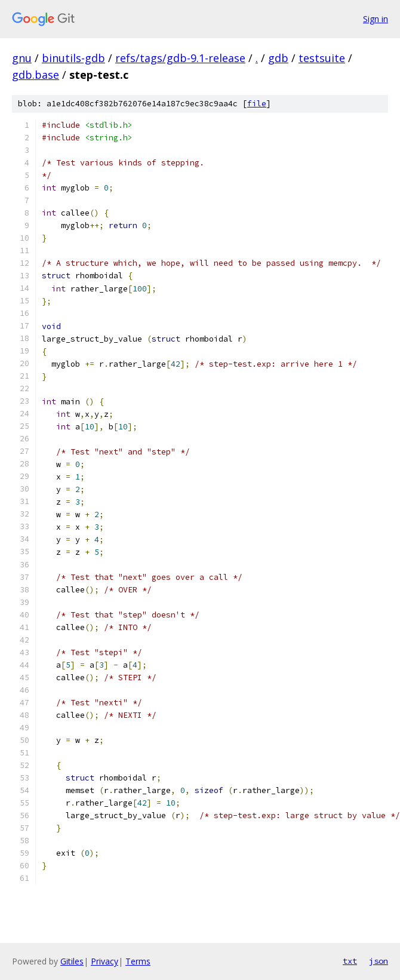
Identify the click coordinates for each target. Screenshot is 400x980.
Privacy (104, 961)
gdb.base (36, 75)
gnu (22, 58)
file (257, 104)
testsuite (322, 58)
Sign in (376, 19)
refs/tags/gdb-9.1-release (180, 58)
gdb (278, 58)
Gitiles (72, 961)
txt (350, 961)
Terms (138, 961)
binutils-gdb (73, 58)
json (379, 961)
